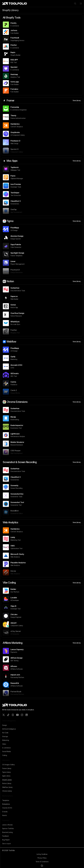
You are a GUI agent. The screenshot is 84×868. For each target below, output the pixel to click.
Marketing (6, 740)
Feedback (5, 836)
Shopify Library (7, 780)
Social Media (7, 751)
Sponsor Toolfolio (8, 828)
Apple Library (6, 776)
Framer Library (7, 768)
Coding (5, 755)
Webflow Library (7, 787)
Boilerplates (6, 804)
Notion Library (7, 783)
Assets (4, 815)
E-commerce (6, 748)
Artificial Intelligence (9, 729)
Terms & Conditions (42, 862)
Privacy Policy (42, 858)
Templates (6, 800)
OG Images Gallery (8, 765)
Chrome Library (7, 791)
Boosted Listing (7, 832)
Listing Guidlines (42, 854)
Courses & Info (7, 808)
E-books (5, 812)
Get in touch (7, 844)
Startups (5, 736)
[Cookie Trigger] (42, 866)
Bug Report (6, 840)
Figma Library (6, 772)
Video (4, 744)
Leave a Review (7, 825)
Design (4, 725)
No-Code (5, 733)
